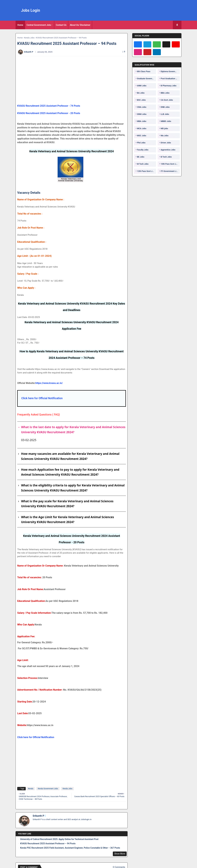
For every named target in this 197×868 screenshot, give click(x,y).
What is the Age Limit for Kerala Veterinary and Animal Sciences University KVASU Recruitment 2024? (67, 520)
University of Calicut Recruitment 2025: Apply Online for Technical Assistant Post (59, 839)
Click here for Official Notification (42, 398)
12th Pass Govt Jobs (146, 171)
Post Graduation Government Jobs (170, 79)
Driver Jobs (166, 143)
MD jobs (164, 128)
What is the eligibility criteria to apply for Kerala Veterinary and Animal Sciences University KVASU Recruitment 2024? (73, 488)
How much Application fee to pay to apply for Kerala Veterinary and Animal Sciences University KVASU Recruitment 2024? (70, 472)
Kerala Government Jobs (48, 789)
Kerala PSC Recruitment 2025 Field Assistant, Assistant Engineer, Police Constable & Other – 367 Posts (70, 848)
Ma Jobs (165, 136)
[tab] (20, 25)
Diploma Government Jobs (170, 71)
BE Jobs (141, 157)
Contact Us (61, 25)
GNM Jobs (142, 114)
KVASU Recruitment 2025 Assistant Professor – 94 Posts (48, 843)
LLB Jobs (165, 114)
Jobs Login (31, 10)
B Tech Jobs (166, 157)
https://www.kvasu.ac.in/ (49, 383)
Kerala (31, 789)
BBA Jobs (165, 93)
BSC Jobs (141, 100)
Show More (120, 854)
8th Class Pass (144, 71)
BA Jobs (141, 93)
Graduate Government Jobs (147, 79)
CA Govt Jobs (167, 100)
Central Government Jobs (39, 25)
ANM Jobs (142, 86)
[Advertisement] (73, 80)
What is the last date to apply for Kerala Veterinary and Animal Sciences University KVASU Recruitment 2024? (73, 430)
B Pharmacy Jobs (169, 86)
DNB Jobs (165, 107)
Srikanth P (38, 816)
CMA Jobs (142, 107)
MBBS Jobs (166, 121)
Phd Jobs (141, 143)
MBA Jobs (142, 121)
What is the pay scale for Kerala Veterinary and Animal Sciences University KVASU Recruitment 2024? (67, 504)
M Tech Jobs (143, 164)
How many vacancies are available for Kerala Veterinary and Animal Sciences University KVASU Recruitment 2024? (70, 456)
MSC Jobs (142, 136)
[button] (177, 25)
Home (20, 25)
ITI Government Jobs (170, 171)
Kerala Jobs (29, 38)
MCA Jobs (142, 128)
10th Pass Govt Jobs (170, 164)
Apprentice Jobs (168, 150)
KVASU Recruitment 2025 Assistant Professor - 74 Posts (49, 106)
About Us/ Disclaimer (80, 25)
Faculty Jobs (143, 150)
